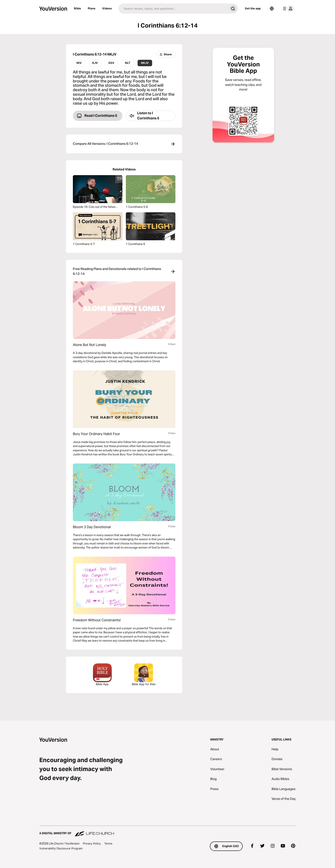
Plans (92, 8)
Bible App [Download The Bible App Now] (102, 675)
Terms (108, 843)
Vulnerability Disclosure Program (61, 848)
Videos (107, 8)
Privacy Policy (92, 843)
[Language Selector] (272, 9)
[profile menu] (288, 9)
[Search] (173, 9)
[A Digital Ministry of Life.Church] (167, 831)
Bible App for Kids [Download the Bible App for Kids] (144, 675)
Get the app (253, 8)
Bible (77, 8)
